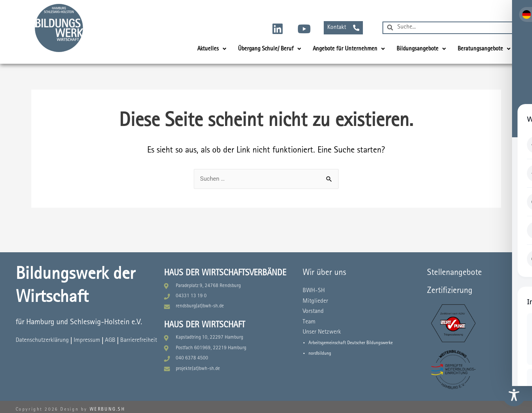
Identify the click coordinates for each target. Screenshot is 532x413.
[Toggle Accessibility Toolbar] (514, 395)
